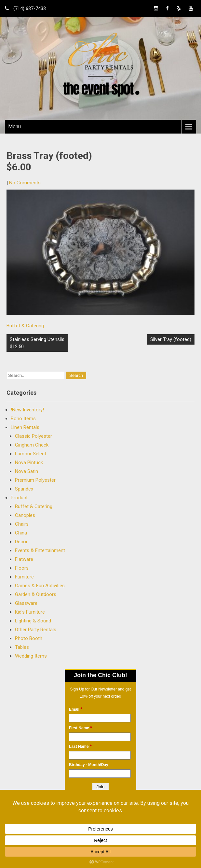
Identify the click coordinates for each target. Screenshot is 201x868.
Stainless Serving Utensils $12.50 (37, 343)
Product (19, 498)
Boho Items (23, 419)
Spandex (24, 489)
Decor (21, 542)
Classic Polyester (33, 436)
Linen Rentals (25, 427)
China (21, 533)
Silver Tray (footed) (171, 339)
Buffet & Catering (25, 326)
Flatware (24, 559)
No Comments (25, 183)
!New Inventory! (27, 410)
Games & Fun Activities (40, 586)
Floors (22, 568)
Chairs (22, 524)
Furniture (24, 577)
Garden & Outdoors (36, 594)
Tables (22, 647)
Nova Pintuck (29, 462)
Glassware (26, 603)
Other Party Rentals (36, 630)
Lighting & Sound (33, 621)
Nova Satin (27, 471)
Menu (14, 127)
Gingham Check (32, 445)
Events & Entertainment (40, 550)
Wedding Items (31, 656)
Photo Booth (29, 638)
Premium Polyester (35, 480)
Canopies (25, 515)
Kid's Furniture (30, 612)
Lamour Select (31, 454)
